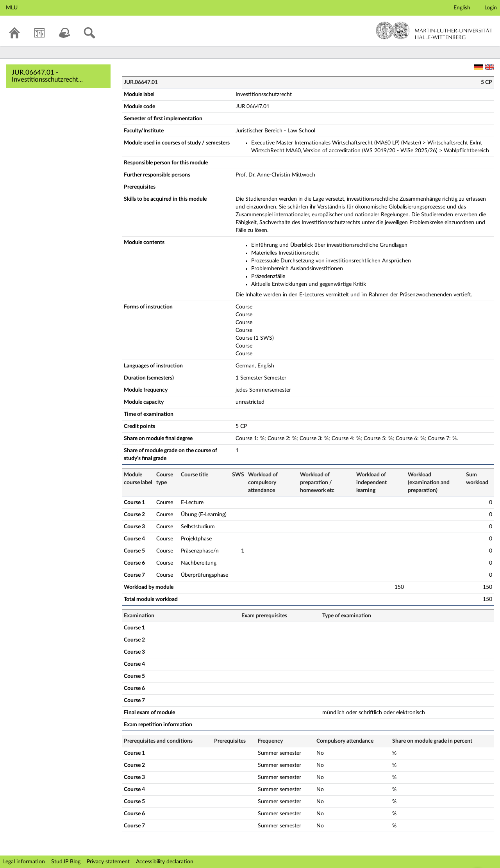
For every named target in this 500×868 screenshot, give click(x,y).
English (462, 8)
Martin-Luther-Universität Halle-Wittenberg (434, 30)
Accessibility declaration (165, 862)
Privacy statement (108, 862)
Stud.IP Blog (66, 862)
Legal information (24, 862)
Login (491, 8)
